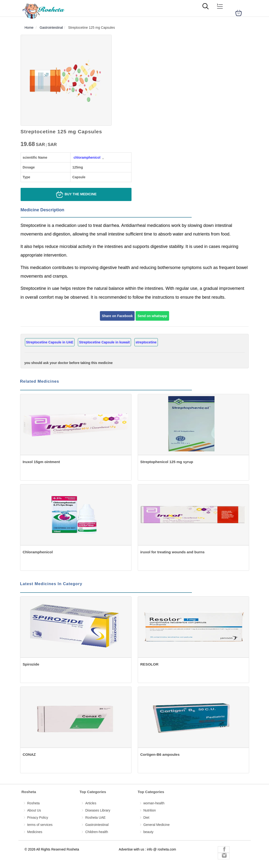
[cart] (239, 13)
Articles (91, 803)
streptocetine (146, 342)
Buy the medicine (76, 194)
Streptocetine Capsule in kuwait (104, 342)
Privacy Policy (38, 818)
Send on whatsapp (152, 316)
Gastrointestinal (97, 825)
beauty (149, 832)
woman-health (154, 803)
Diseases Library (98, 810)
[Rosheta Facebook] (224, 850)
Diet (146, 818)
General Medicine (157, 825)
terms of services (40, 825)
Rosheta (34, 803)
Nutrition (150, 810)
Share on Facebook (117, 316)
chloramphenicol (87, 157)
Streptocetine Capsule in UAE (50, 342)
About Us (34, 810)
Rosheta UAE (95, 818)
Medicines (35, 832)
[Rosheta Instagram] (224, 856)
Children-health (97, 832)
